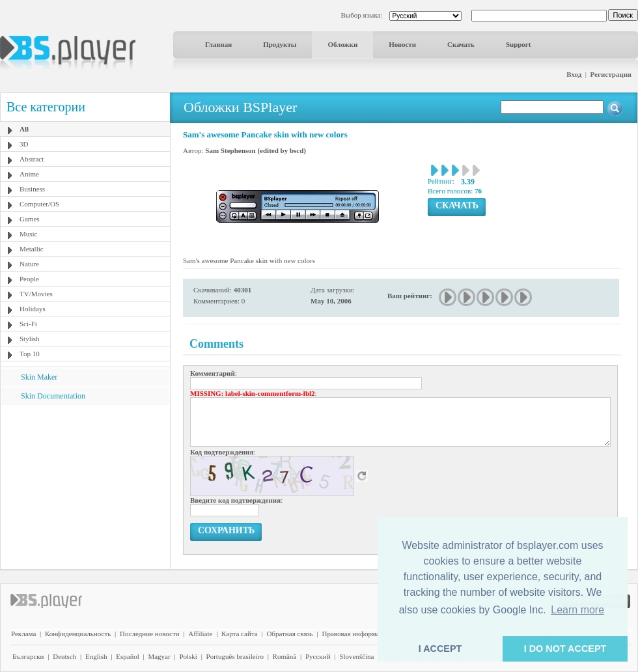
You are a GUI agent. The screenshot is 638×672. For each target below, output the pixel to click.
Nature (29, 264)
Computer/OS (39, 204)
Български (28, 656)
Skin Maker (39, 377)
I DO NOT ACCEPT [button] (565, 649)
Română (285, 656)
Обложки (342, 44)
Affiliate (200, 634)
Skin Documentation (53, 396)
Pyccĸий (318, 656)
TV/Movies (36, 294)
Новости (402, 44)
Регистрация (611, 74)
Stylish (30, 339)
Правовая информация (356, 634)
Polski (188, 656)
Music (29, 234)
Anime (29, 174)
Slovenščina (356, 656)
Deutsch (64, 656)
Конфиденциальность (78, 634)
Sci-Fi (28, 324)
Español (127, 656)
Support (519, 44)
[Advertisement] (85, 486)
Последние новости (150, 634)
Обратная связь (289, 634)
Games (30, 219)
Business (32, 189)
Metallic (32, 249)
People (29, 279)
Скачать (461, 44)
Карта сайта (240, 634)
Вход (574, 74)
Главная (218, 44)
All (24, 129)
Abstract (32, 159)
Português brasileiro (235, 656)
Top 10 (30, 354)
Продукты (280, 44)
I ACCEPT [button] (440, 649)
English (96, 656)
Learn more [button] (577, 610)
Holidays (33, 309)
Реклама (23, 634)
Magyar (159, 656)
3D (24, 144)
